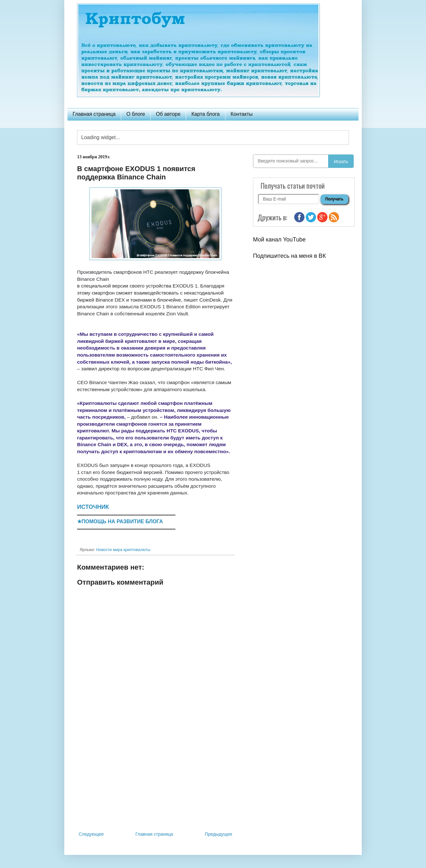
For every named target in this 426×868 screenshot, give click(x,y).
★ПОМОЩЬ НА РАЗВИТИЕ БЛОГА (120, 521)
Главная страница (94, 114)
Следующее (91, 834)
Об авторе (168, 114)
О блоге (136, 114)
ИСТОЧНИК (93, 507)
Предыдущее (218, 834)
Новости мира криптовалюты (123, 550)
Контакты (242, 114)
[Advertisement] (155, 777)
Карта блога (205, 114)
